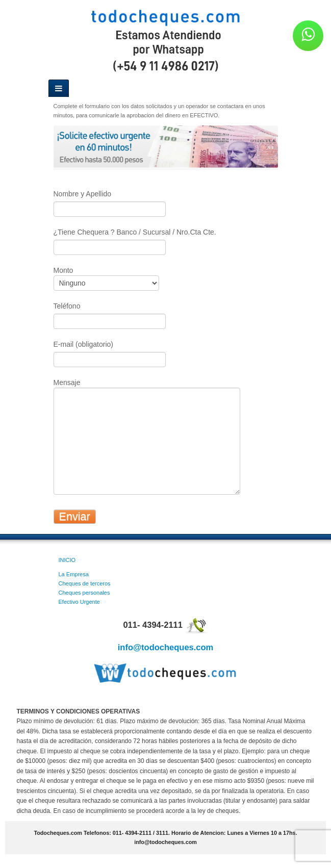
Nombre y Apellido (112, 202)
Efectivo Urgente (79, 602)
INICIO (67, 560)
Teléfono (112, 314)
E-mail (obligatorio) (110, 352)
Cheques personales (84, 593)
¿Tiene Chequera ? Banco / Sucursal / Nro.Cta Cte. (135, 240)
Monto (109, 278)
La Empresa (74, 574)
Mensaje (145, 413)
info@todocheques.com (166, 647)
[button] (308, 36)
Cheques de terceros (85, 583)
